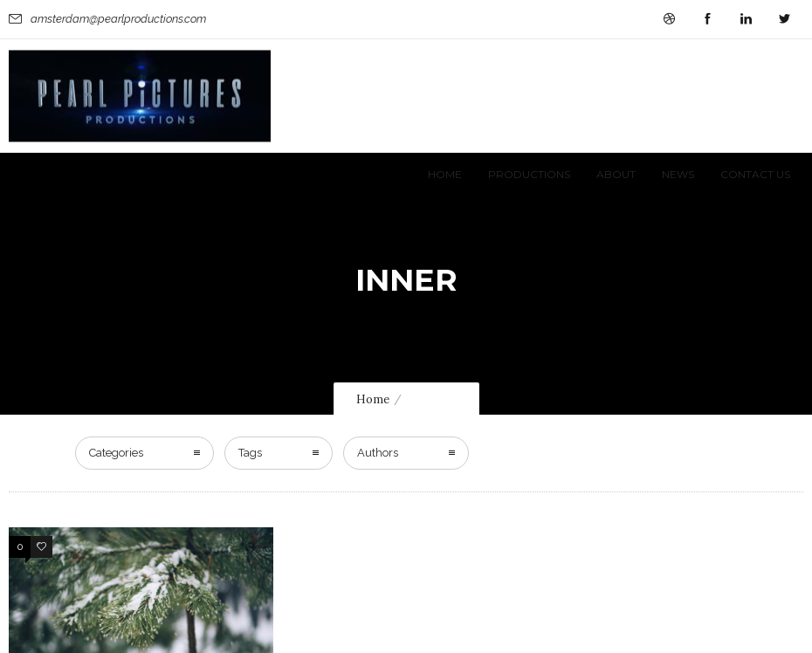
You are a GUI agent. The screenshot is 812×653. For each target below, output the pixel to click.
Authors (378, 453)
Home (445, 174)
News (678, 174)
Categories (116, 453)
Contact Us (755, 174)
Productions (529, 174)
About (616, 174)
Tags (250, 453)
